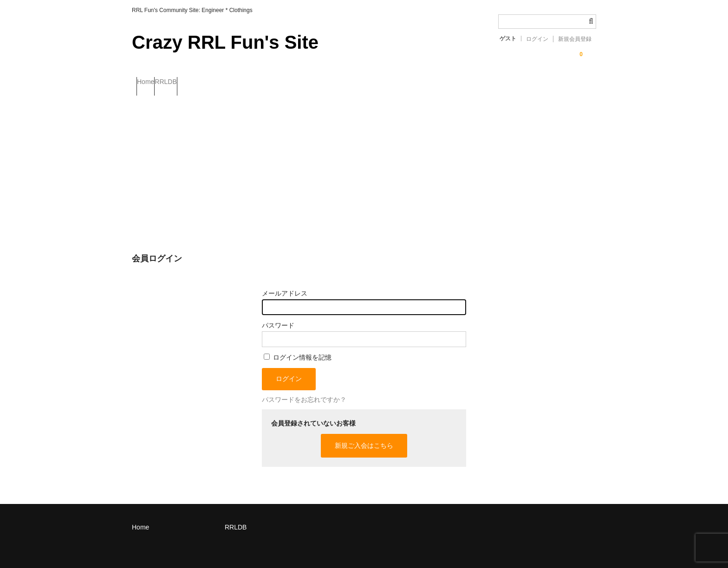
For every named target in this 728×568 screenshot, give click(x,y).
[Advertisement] (364, 162)
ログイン (537, 39)
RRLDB (189, 83)
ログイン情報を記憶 (298, 349)
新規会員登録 (575, 39)
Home (150, 83)
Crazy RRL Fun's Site (225, 42)
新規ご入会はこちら (364, 437)
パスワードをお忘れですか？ (304, 392)
